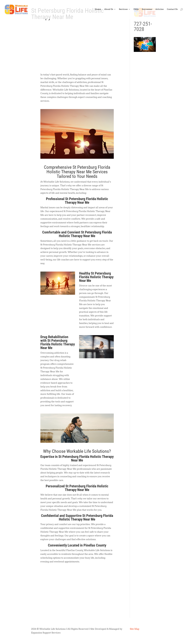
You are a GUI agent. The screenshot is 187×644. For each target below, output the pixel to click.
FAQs (136, 10)
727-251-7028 (143, 26)
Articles (160, 10)
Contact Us (172, 10)
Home (98, 10)
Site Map (135, 629)
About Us (109, 10)
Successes (147, 10)
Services (123, 10)
